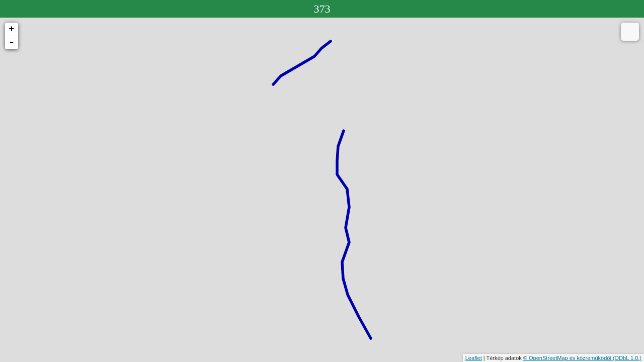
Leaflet (474, 358)
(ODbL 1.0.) (627, 358)
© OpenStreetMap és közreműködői (568, 358)
